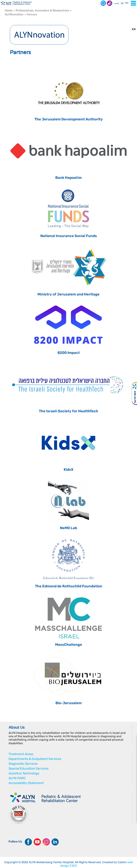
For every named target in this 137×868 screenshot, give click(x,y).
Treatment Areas (21, 754)
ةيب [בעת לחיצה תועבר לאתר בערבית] (116, 3)
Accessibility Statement (26, 783)
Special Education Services (29, 768)
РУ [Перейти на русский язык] (127, 3)
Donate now (110, 3)
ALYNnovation (14, 14)
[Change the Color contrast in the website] (134, 29)
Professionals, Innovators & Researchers (42, 10)
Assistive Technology (24, 773)
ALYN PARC (17, 778)
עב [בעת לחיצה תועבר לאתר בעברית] (122, 3)
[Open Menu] (133, 3)
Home (9, 10)
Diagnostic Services (23, 764)
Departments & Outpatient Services (35, 759)
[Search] (103, 3)
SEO (74, 866)
